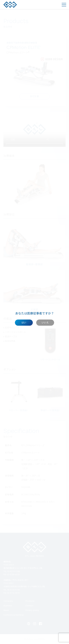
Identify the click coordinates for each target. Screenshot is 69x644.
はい (24, 322)
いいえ (45, 322)
